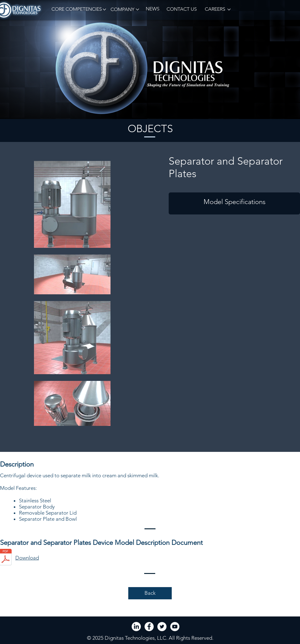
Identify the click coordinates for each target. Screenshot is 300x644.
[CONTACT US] (182, 9)
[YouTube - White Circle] (175, 627)
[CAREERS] (215, 9)
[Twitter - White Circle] (162, 627)
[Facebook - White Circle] (149, 627)
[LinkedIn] (136, 627)
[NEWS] (152, 9)
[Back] (150, 593)
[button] (76, 9)
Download (27, 558)
